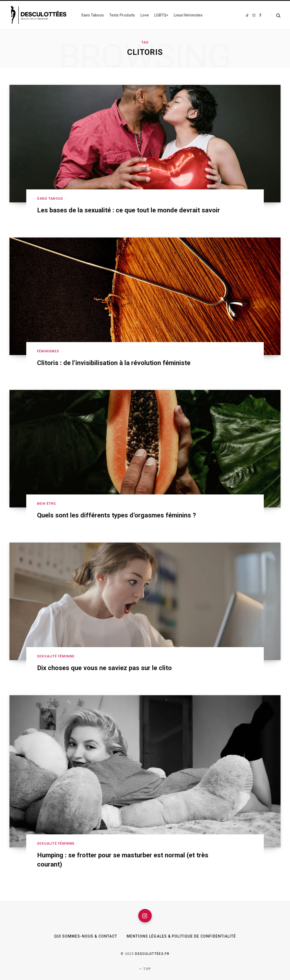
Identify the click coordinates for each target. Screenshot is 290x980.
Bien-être (47, 504)
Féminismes (48, 351)
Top (145, 969)
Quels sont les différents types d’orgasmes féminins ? (116, 515)
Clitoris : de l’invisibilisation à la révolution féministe (114, 363)
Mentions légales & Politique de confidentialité (181, 936)
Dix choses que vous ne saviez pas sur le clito (104, 668)
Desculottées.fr (152, 954)
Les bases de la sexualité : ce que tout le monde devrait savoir (128, 210)
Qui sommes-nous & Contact (86, 936)
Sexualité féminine (56, 656)
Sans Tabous (50, 199)
